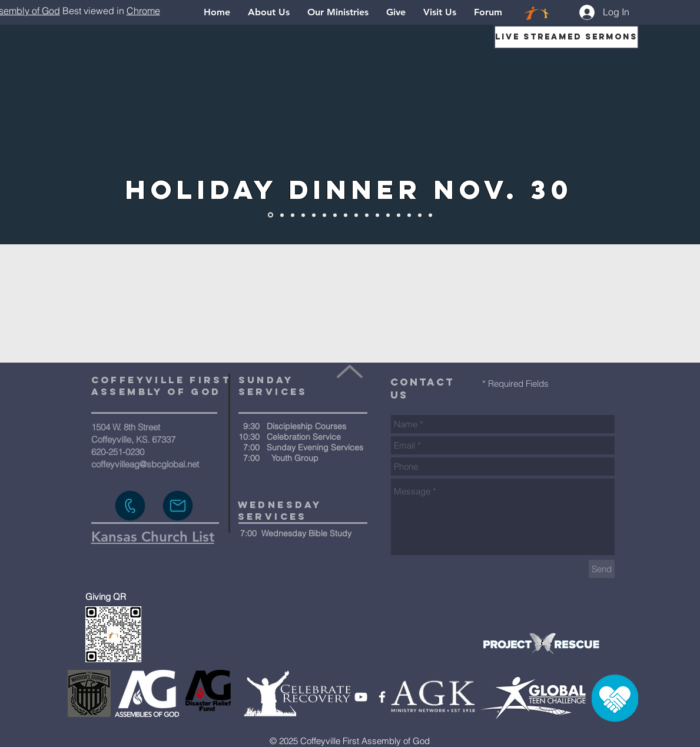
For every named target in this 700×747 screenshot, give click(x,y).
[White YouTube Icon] (361, 697)
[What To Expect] (356, 215)
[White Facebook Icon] (382, 697)
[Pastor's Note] (409, 215)
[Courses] (377, 215)
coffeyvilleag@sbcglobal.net (145, 464)
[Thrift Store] (430, 215)
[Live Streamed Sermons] (566, 37)
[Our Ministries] (367, 215)
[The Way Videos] (314, 215)
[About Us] (303, 215)
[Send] (602, 569)
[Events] (388, 215)
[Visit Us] (420, 215)
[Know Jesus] (293, 215)
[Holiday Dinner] (271, 215)
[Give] (399, 215)
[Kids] (324, 215)
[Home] (282, 215)
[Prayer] (346, 215)
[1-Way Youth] (335, 215)
